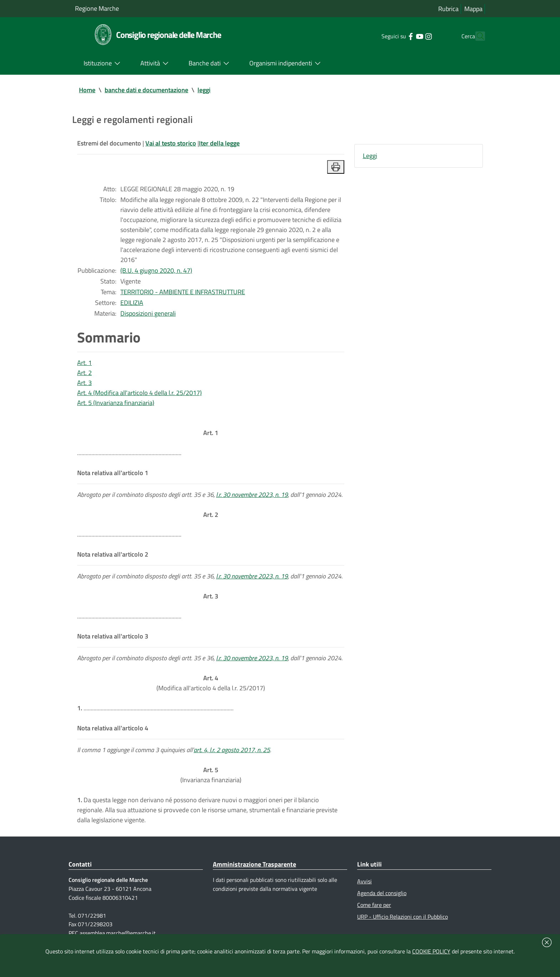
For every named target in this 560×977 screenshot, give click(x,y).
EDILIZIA (132, 303)
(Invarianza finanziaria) (211, 775)
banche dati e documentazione (146, 90)
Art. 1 (84, 363)
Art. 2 (84, 373)
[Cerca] (476, 36)
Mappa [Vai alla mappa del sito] (473, 9)
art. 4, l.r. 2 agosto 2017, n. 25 (232, 750)
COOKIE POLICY (431, 951)
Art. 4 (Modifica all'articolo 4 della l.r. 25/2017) (139, 393)
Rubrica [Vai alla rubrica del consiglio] (448, 9)
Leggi (370, 156)
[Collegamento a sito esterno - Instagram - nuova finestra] (416, 36)
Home (87, 90)
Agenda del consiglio (382, 893)
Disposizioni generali (148, 313)
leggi (204, 90)
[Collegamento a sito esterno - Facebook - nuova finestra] (398, 36)
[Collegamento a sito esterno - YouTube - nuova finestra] (407, 36)
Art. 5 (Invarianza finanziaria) (116, 403)
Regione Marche (97, 8)
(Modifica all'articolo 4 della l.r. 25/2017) (211, 683)
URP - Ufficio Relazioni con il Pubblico (402, 917)
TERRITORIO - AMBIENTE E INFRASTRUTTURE (183, 292)
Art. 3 (84, 383)
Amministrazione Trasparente (254, 864)
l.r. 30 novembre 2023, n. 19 (252, 495)
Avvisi (364, 881)
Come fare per (374, 905)
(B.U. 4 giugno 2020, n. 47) (156, 270)
